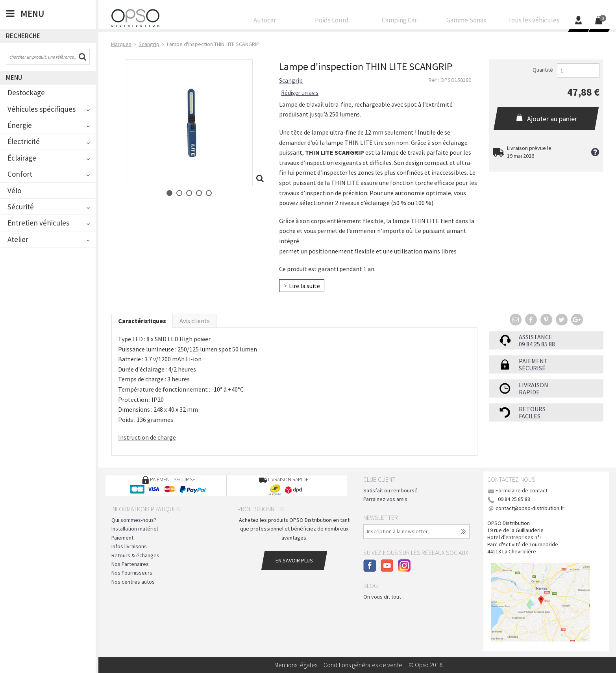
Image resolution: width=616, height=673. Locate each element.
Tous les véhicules (534, 22)
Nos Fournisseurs (132, 573)
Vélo (14, 190)
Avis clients (195, 321)
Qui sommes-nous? (134, 520)
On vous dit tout (382, 597)
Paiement (533, 361)
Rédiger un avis (300, 93)
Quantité (543, 70)
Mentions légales (296, 665)
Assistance (536, 337)
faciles (530, 416)
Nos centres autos (133, 582)
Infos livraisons (129, 546)
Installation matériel (135, 529)
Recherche (23, 36)
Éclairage (22, 158)
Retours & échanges (135, 555)
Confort (20, 174)
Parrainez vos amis (385, 499)
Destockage (26, 92)
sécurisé (532, 368)
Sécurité (21, 207)
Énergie (20, 125)
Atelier (18, 239)
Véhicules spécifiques (42, 109)
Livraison (534, 385)
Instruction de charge (147, 437)
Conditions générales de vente (363, 665)
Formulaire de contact (522, 490)
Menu (14, 78)
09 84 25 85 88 (537, 344)
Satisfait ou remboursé (390, 490)
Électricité (24, 141)
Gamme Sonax (466, 22)
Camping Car (399, 22)
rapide (529, 392)
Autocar (265, 22)
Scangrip (291, 80)
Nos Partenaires (130, 564)
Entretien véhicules (38, 223)
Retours (532, 409)
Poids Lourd (332, 22)
